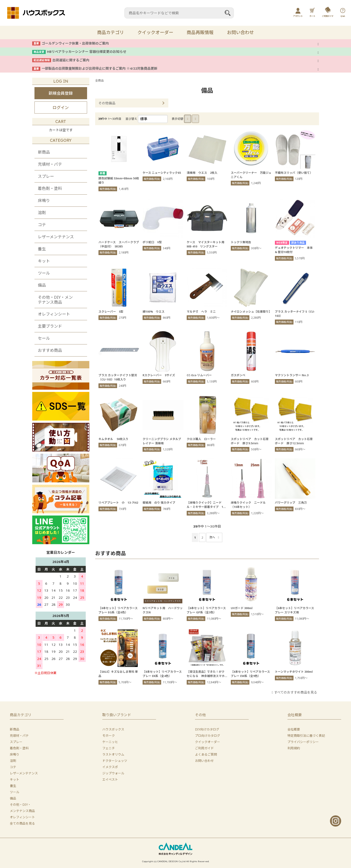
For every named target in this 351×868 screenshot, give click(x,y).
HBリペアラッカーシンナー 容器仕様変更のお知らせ (87, 52)
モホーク (109, 736)
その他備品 (107, 103)
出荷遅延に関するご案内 (71, 60)
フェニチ (109, 748)
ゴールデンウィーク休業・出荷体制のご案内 (75, 43)
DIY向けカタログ (207, 729)
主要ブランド (50, 326)
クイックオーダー (155, 32)
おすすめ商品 (50, 350)
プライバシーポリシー (303, 742)
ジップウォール (113, 773)
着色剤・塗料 (50, 188)
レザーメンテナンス (56, 237)
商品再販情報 (200, 32)
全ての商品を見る (22, 823)
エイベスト (110, 779)
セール (44, 338)
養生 (42, 249)
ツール (44, 273)
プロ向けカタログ (208, 736)
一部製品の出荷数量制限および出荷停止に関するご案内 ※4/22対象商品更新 (100, 68)
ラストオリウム (113, 754)
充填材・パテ (50, 164)
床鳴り (44, 200)
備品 (42, 285)
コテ (42, 225)
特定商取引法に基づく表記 (306, 736)
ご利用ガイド (204, 748)
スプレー (46, 176)
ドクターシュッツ (115, 761)
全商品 (100, 80)
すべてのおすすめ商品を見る (296, 692)
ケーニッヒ (110, 742)
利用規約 (294, 748)
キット (44, 261)
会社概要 (294, 729)
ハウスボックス (113, 729)
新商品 (44, 152)
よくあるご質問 (206, 754)
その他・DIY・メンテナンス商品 (55, 300)
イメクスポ (110, 767)
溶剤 (42, 213)
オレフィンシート (54, 314)
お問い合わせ (240, 32)
